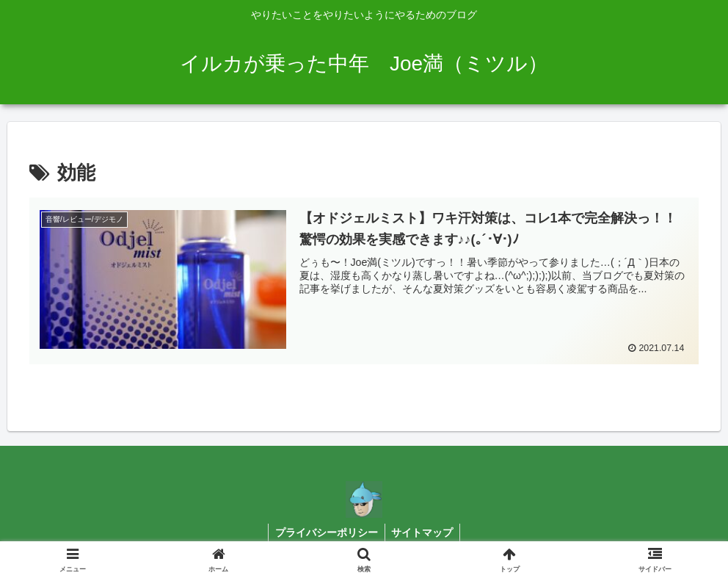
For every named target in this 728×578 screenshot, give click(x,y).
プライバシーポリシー (326, 532)
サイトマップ (423, 532)
